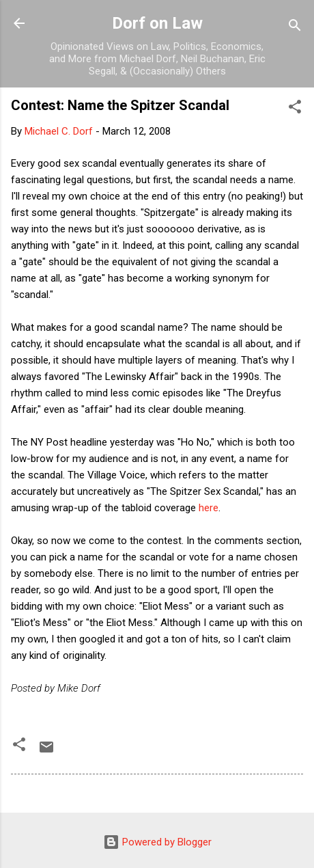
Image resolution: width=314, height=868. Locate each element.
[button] (295, 109)
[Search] (295, 28)
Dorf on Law (157, 23)
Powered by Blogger (157, 842)
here (209, 508)
